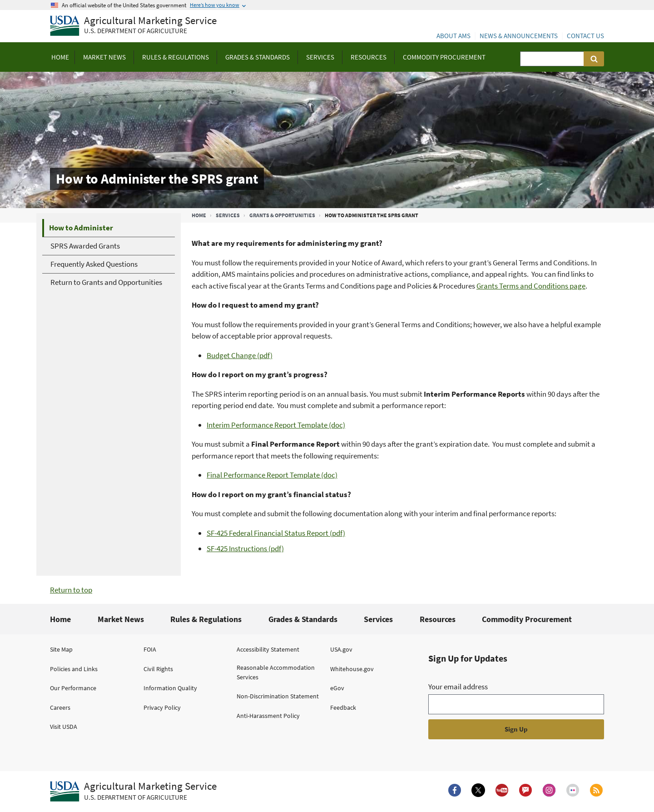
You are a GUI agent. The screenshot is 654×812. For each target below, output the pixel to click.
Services (228, 215)
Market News (121, 619)
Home (199, 215)
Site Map (61, 649)
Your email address (458, 687)
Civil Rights (158, 669)
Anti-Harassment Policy (268, 716)
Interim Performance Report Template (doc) (276, 425)
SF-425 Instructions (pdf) (245, 548)
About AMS (453, 36)
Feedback (343, 707)
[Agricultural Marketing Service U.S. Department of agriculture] (133, 26)
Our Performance (73, 688)
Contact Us (585, 36)
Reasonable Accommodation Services (276, 672)
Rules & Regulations (206, 619)
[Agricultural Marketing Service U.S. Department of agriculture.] (133, 792)
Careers (60, 707)
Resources (438, 619)
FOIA (150, 649)
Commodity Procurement (527, 619)
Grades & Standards (303, 619)
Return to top (71, 590)
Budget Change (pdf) (240, 355)
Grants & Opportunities (282, 215)
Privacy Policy (162, 707)
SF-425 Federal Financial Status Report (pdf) (276, 533)
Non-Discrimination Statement (278, 696)
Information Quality (170, 688)
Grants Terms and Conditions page (531, 286)
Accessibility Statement (268, 649)
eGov (337, 688)
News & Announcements (519, 36)
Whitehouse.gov (352, 669)
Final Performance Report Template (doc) (272, 475)
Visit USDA (64, 727)
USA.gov (341, 649)
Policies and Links (74, 669)
